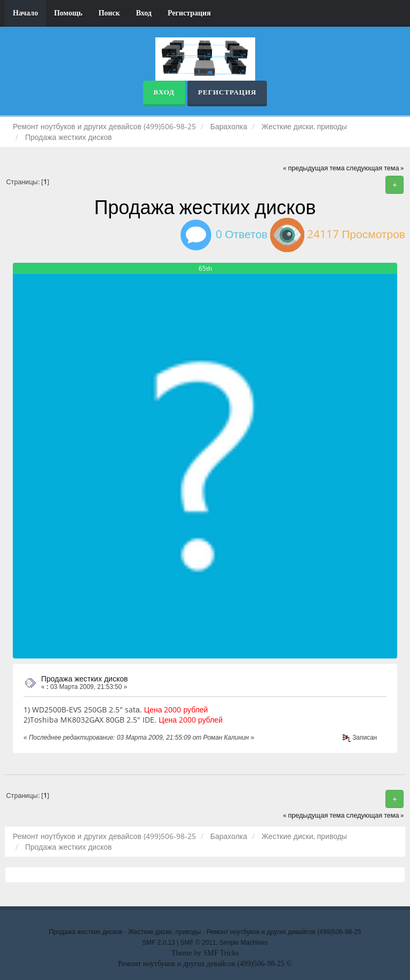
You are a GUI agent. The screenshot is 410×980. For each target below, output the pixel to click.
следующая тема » (375, 168)
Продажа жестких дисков (84, 679)
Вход (144, 13)
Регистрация (189, 13)
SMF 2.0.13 (158, 943)
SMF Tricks (221, 953)
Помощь (68, 13)
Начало (25, 13)
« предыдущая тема (314, 168)
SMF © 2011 (198, 943)
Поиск (109, 13)
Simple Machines (244, 943)
